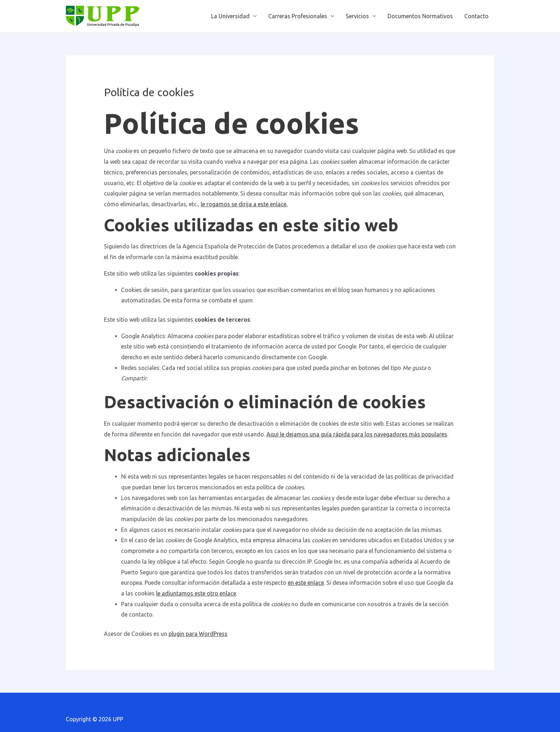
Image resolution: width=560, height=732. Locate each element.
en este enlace (306, 583)
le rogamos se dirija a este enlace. (244, 204)
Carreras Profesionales (298, 16)
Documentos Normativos (420, 16)
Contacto (476, 16)
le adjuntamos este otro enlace (196, 593)
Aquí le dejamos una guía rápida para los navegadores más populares (357, 434)
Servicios (357, 16)
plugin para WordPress (198, 634)
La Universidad (230, 16)
